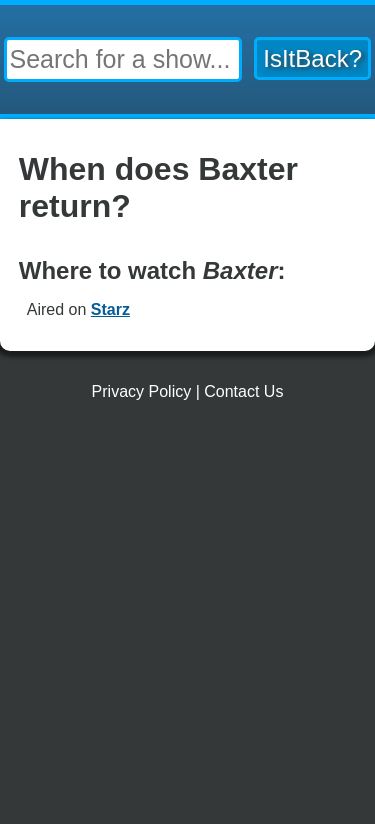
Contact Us (243, 391)
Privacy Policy (142, 391)
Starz (110, 309)
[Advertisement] (187, 620)
